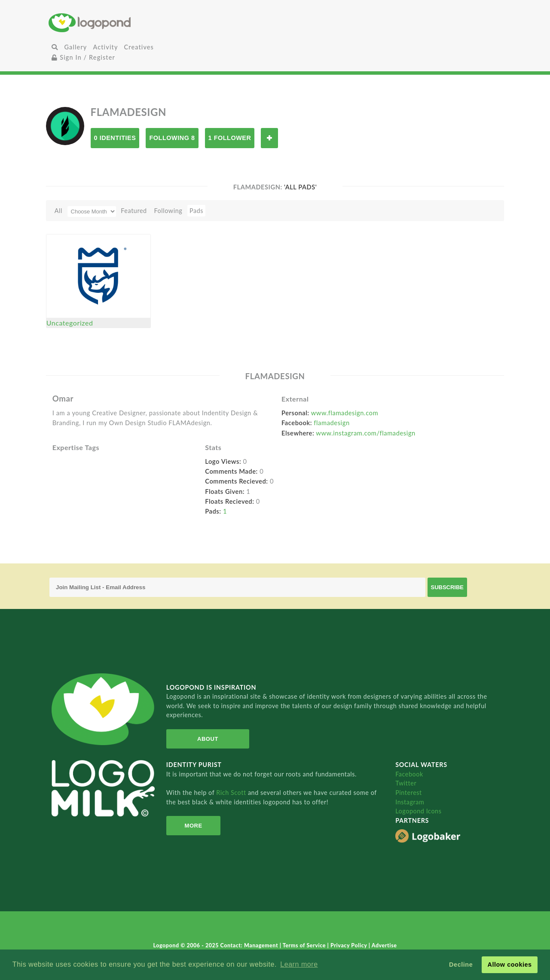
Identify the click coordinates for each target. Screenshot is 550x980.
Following (168, 211)
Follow (269, 138)
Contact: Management (250, 945)
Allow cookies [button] (509, 965)
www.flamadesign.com (345, 413)
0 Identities (115, 138)
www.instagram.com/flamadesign (366, 433)
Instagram (410, 802)
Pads (196, 211)
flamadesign (332, 423)
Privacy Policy (350, 945)
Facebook (409, 774)
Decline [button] (461, 965)
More (194, 826)
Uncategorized (70, 323)
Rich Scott (232, 793)
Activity (105, 47)
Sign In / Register (83, 57)
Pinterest (409, 793)
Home (124, 23)
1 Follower (230, 138)
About (208, 739)
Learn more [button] (299, 964)
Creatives (139, 47)
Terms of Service (305, 945)
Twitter (406, 783)
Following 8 (172, 138)
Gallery (75, 47)
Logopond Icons (418, 811)
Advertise (384, 945)
